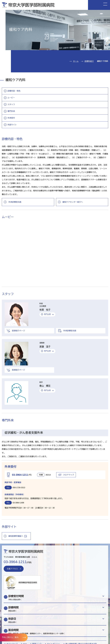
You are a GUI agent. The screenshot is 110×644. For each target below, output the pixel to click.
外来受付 (11, 118)
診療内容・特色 (14, 91)
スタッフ (11, 104)
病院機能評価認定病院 (28, 583)
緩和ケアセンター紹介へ (73, 202)
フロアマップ (68, 475)
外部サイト (12, 125)
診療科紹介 (89, 61)
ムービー (11, 98)
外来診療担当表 (15, 202)
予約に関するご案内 (10, 637)
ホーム (76, 61)
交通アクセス (12, 569)
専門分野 (47, 314)
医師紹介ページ (18, 331)
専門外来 (11, 111)
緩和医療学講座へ (18, 536)
